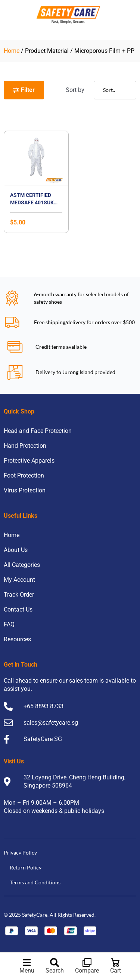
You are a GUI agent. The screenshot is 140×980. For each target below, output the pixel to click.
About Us (16, 550)
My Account (19, 580)
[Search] (55, 963)
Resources (17, 639)
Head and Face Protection (38, 431)
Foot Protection (24, 475)
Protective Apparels (29, 461)
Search (55, 971)
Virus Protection (25, 490)
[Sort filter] (115, 90)
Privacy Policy (20, 853)
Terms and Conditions (35, 882)
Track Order (19, 595)
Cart (116, 971)
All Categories (22, 565)
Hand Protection (25, 446)
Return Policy (26, 867)
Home (12, 51)
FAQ (9, 624)
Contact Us (18, 609)
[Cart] (115, 963)
